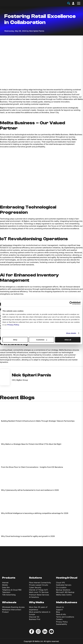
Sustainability (62, 624)
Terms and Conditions (65, 617)
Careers (59, 619)
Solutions (36, 578)
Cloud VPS (60, 583)
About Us (60, 607)
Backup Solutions (63, 590)
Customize (42, 340)
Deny (15, 340)
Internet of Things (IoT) (38, 590)
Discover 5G (34, 617)
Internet (5, 583)
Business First (35, 619)
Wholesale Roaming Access (13, 607)
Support (59, 610)
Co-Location (61, 587)
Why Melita (37, 602)
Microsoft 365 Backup (65, 592)
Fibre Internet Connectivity (40, 583)
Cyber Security (35, 587)
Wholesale (9, 602)
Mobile (5, 585)
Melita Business (67, 602)
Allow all (68, 340)
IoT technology (6, 245)
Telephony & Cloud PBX (12, 590)
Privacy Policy (62, 622)
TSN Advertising (9, 595)
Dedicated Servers (64, 585)
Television (6, 592)
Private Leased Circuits (39, 585)
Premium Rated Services (39, 595)
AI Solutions (34, 597)
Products (9, 578)
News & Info (61, 614)
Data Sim (6, 587)
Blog (58, 612)
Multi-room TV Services (39, 592)
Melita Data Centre (64, 595)
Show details (71, 333)
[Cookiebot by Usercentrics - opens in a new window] (71, 303)
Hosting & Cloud (67, 578)
